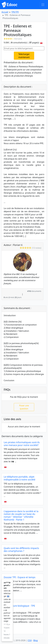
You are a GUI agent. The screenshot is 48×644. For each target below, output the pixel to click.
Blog (36, 640)
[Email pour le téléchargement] (24, 48)
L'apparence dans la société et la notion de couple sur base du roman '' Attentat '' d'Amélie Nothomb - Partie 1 (21, 515)
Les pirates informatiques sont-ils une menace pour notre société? (22, 444)
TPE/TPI (15, 12)
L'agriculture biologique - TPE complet (19, 607)
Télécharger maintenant (24, 56)
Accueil (5, 12)
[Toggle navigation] (43, 5)
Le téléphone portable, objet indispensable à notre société (20, 478)
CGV (30, 640)
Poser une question (24, 407)
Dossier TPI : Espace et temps (20, 577)
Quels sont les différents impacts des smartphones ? (21, 550)
